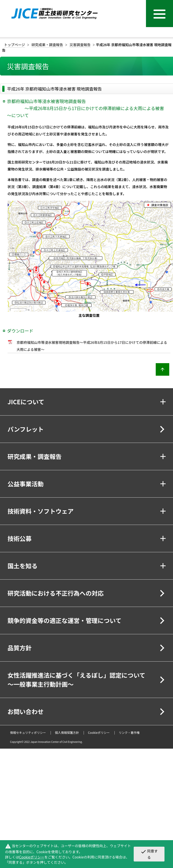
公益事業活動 (26, 484)
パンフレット (26, 429)
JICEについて (26, 402)
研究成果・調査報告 (47, 45)
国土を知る (23, 566)
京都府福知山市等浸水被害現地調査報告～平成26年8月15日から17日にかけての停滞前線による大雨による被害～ (92, 346)
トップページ (15, 45)
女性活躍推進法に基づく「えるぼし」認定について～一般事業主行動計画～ (76, 680)
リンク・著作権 (129, 732)
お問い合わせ (26, 711)
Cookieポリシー (99, 732)
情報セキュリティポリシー (28, 732)
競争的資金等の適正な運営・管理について (64, 620)
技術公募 (20, 538)
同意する (149, 854)
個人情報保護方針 (67, 732)
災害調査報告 (80, 45)
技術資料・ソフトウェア (41, 511)
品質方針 (20, 648)
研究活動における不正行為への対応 (56, 593)
